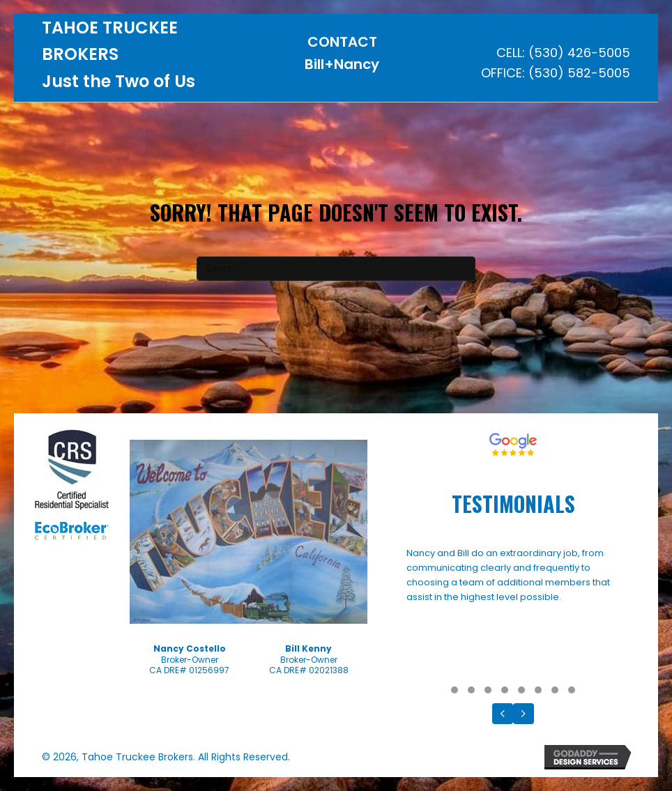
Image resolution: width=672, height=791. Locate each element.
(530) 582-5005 (579, 73)
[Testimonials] (513, 612)
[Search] (336, 269)
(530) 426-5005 (579, 53)
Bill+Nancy (342, 64)
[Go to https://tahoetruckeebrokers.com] (142, 58)
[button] (455, 690)
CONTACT (342, 42)
